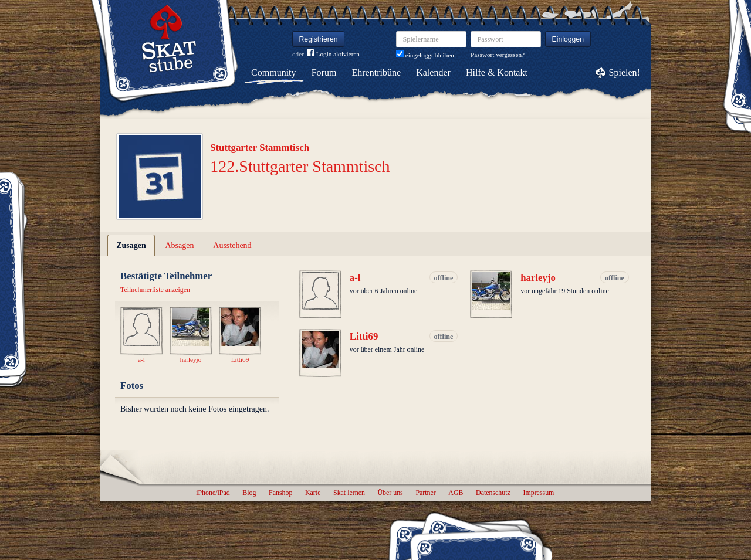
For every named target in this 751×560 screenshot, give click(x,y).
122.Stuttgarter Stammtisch (300, 166)
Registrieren (319, 39)
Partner (425, 493)
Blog (249, 493)
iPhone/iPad (213, 493)
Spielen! (625, 72)
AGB (456, 493)
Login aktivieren (333, 54)
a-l (355, 278)
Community (273, 72)
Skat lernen (349, 493)
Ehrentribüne (377, 72)
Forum (324, 72)
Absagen (180, 245)
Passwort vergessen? (498, 55)
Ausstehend (232, 245)
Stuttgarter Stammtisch (260, 147)
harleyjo (538, 278)
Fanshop (280, 493)
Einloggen (568, 39)
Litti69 (364, 336)
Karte (313, 493)
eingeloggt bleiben (425, 55)
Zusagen (131, 245)
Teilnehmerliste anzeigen (155, 290)
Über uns (390, 493)
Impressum (538, 493)
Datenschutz (493, 493)
